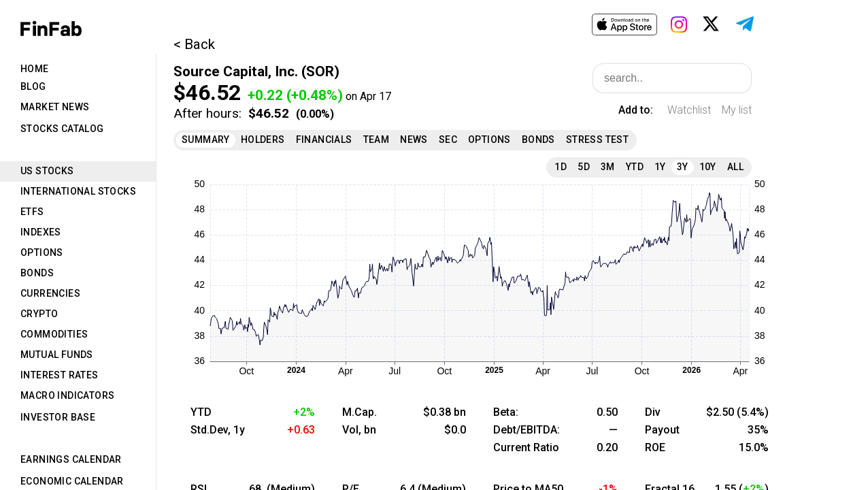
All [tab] (735, 167)
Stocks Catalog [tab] (62, 129)
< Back (194, 44)
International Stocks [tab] (78, 191)
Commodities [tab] (54, 334)
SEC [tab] (448, 140)
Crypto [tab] (39, 314)
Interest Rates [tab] (60, 375)
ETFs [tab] (32, 212)
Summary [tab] (206, 140)
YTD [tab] (635, 167)
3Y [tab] (683, 167)
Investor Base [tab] (58, 417)
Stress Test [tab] (597, 140)
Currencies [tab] (50, 293)
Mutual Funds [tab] (57, 355)
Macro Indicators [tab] (67, 395)
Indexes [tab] (41, 232)
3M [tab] (608, 167)
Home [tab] (35, 69)
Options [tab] (42, 252)
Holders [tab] (263, 140)
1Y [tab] (660, 167)
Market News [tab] (55, 107)
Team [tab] (377, 140)
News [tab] (414, 140)
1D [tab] (561, 167)
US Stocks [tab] (47, 171)
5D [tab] (584, 167)
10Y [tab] (708, 167)
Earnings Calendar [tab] (71, 459)
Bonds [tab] (37, 273)
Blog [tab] (33, 86)
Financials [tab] (324, 140)
